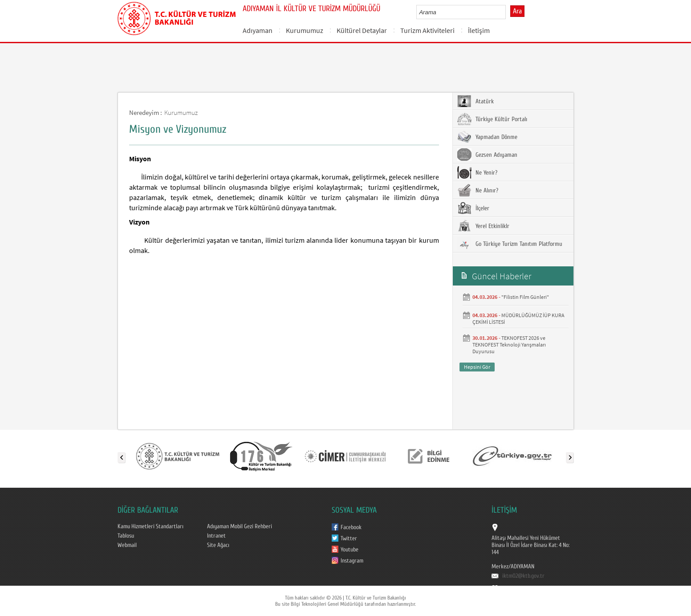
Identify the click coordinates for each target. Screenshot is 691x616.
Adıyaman (258, 30)
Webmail (127, 545)
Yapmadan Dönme (487, 137)
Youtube (350, 550)
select (508, 12)
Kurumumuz (305, 30)
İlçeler (473, 208)
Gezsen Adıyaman (487, 155)
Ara (517, 11)
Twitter (349, 538)
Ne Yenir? (477, 172)
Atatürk (476, 101)
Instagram (352, 561)
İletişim (479, 30)
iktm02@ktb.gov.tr (523, 576)
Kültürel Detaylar (362, 30)
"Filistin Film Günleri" (525, 297)
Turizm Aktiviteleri (427, 30)
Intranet (216, 536)
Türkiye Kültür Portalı (492, 119)
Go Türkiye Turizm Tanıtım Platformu (510, 244)
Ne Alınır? (478, 190)
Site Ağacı (218, 545)
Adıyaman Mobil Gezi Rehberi (240, 526)
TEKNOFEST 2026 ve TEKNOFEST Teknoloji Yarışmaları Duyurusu (509, 345)
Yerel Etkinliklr (483, 226)
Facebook (351, 527)
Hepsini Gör (477, 367)
